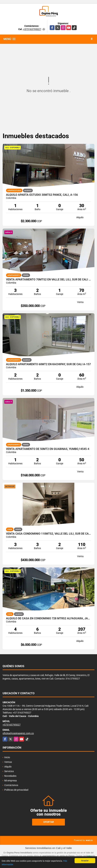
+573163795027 (32, 29)
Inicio (7, 757)
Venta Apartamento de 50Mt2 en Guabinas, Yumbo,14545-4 (48, 449)
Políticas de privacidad (16, 790)
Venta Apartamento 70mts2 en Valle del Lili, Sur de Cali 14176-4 (48, 280)
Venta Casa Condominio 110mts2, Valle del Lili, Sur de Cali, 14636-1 (48, 534)
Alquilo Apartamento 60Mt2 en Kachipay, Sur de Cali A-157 (48, 364)
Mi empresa (11, 781)
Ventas (8, 762)
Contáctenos (11, 785)
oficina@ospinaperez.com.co (18, 733)
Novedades (10, 776)
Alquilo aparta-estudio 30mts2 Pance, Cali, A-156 (42, 195)
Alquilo (8, 767)
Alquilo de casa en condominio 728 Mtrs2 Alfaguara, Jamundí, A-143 (48, 618)
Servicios (9, 771)
